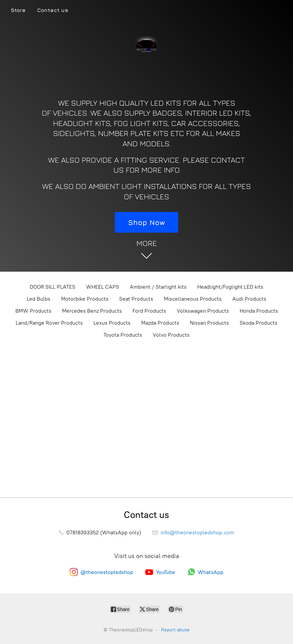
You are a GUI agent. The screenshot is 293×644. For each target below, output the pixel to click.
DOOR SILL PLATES (53, 287)
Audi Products (249, 299)
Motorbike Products (85, 299)
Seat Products (136, 299)
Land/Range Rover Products (49, 323)
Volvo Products (171, 335)
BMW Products (33, 311)
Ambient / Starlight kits (158, 287)
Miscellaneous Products (193, 299)
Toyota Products (123, 335)
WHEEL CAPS (103, 287)
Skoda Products (258, 323)
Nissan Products (209, 323)
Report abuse (175, 630)
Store (18, 10)
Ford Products (149, 311)
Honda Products (259, 311)
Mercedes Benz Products (92, 311)
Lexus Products (112, 323)
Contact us (53, 10)
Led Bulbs (39, 299)
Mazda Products (160, 323)
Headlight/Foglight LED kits (230, 287)
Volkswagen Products (203, 311)
